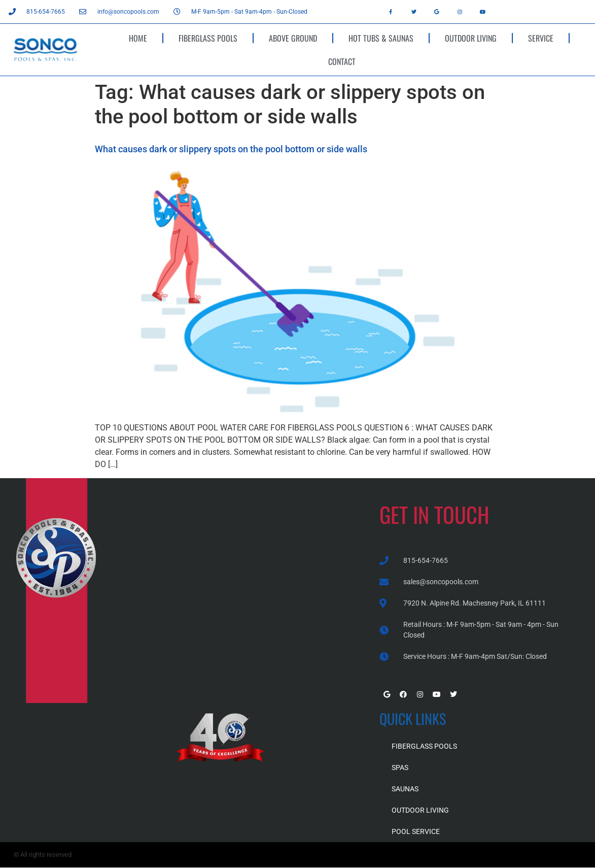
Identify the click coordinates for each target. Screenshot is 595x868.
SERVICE (541, 38)
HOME (138, 38)
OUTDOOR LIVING (471, 38)
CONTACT (342, 61)
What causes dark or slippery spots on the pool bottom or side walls (231, 149)
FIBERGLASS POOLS (208, 38)
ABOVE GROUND (293, 38)
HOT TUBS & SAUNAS (381, 38)
